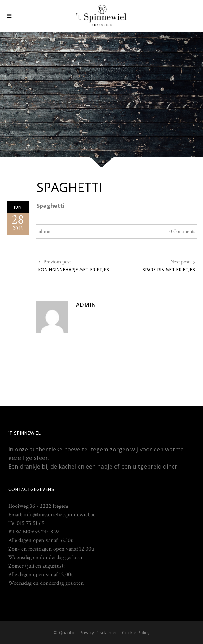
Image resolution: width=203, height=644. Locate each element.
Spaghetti (69, 187)
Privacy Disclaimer (98, 632)
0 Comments (182, 231)
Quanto (67, 632)
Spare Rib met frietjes (169, 270)
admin (44, 231)
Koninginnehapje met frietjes (74, 270)
